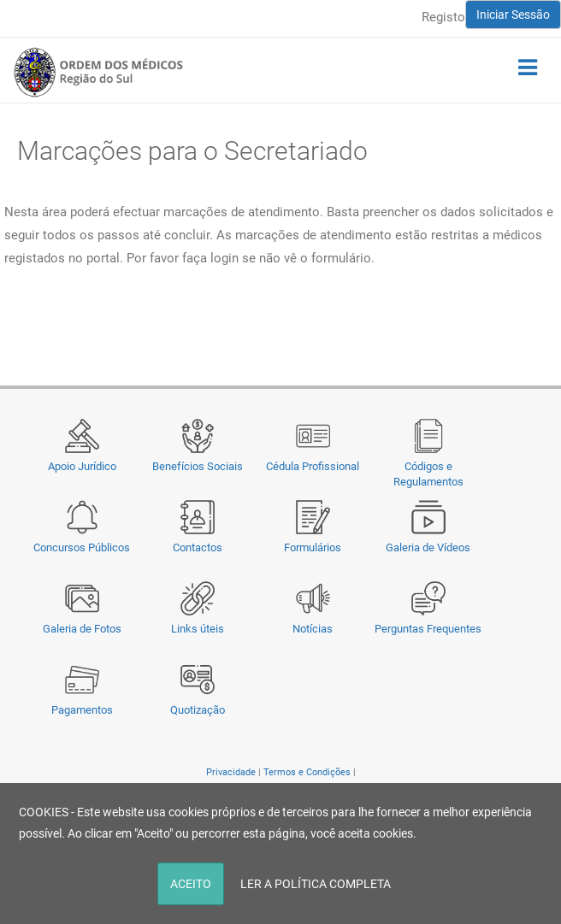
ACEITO (191, 884)
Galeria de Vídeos (428, 547)
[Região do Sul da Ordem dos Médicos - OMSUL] (98, 72)
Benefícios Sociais (198, 466)
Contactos (198, 547)
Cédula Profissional (313, 466)
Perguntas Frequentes (428, 629)
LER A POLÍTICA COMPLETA (316, 884)
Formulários (313, 547)
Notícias (313, 629)
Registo (443, 17)
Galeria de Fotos (82, 629)
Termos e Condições (307, 772)
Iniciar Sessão (513, 15)
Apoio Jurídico (82, 466)
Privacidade (231, 772)
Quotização (198, 710)
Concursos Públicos (82, 547)
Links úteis (198, 629)
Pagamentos (82, 710)
